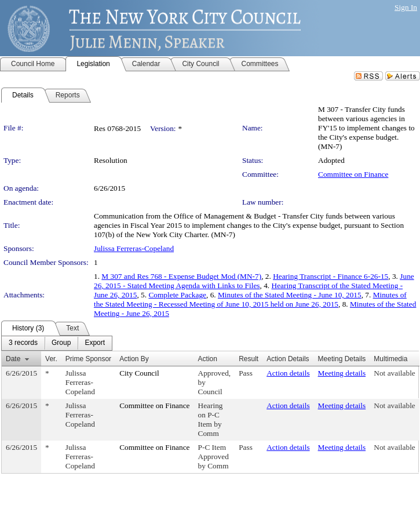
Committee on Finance (353, 174)
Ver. (51, 359)
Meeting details (342, 373)
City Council (139, 373)
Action (208, 359)
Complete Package (177, 295)
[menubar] (57, 343)
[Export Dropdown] (95, 343)
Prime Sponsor (88, 359)
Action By (134, 359)
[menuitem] (23, 343)
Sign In (406, 7)
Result (249, 359)
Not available (394, 373)
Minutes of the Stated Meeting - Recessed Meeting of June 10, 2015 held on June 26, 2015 (250, 299)
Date (13, 359)
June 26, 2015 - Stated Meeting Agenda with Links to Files (254, 281)
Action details (288, 373)
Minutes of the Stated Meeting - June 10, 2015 (290, 295)
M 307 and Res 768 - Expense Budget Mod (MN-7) (181, 276)
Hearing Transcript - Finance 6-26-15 (330, 276)
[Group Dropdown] (61, 343)
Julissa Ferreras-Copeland (134, 248)
